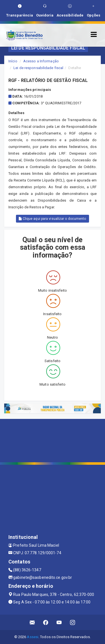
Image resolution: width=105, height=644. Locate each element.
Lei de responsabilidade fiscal (38, 68)
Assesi (33, 637)
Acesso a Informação (41, 61)
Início (13, 61)
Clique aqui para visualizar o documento (52, 219)
